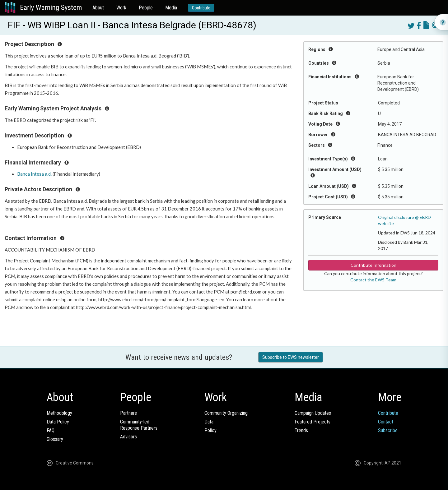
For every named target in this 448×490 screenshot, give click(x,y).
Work (121, 8)
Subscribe (388, 430)
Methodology (59, 413)
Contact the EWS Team (373, 280)
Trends (301, 430)
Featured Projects (313, 422)
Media (171, 8)
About (98, 8)
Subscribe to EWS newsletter (291, 357)
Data (209, 422)
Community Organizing (226, 413)
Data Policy (58, 422)
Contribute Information (373, 265)
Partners (128, 413)
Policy (210, 430)
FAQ (51, 430)
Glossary (55, 439)
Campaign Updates (313, 413)
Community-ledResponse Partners (139, 425)
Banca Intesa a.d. (34, 174)
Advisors (128, 437)
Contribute (201, 8)
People (146, 8)
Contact (386, 422)
